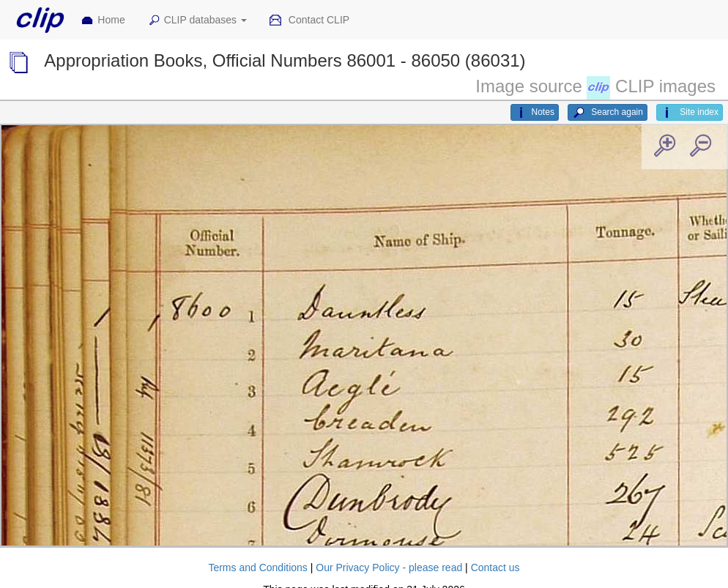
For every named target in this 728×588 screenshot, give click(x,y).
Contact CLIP (309, 21)
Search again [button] (608, 113)
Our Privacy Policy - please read (389, 567)
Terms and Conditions (257, 567)
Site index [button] (690, 113)
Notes (535, 113)
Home (103, 21)
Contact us (495, 567)
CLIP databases (197, 21)
